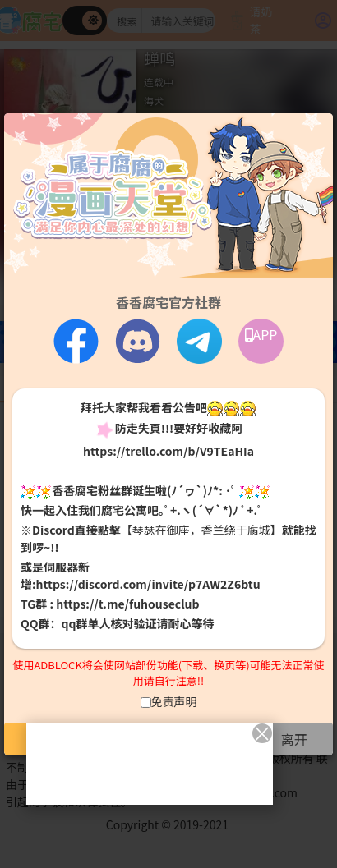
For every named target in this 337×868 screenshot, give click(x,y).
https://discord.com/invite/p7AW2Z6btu (148, 584)
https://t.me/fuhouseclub (127, 604)
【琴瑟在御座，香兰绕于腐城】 (201, 530)
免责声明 (174, 701)
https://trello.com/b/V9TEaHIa (168, 451)
